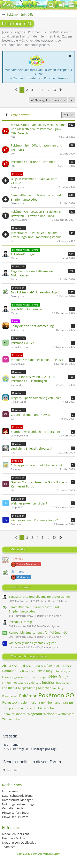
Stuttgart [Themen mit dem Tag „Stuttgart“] (32, 708)
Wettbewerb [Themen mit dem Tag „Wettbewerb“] (66, 714)
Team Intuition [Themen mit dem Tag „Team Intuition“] (12, 714)
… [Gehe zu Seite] (48, 90)
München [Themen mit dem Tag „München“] (45, 688)
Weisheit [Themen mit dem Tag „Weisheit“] (50, 714)
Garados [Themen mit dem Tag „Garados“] (23, 683)
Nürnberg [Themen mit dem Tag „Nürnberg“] (58, 688)
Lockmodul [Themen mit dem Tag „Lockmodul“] (10, 688)
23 (54, 90)
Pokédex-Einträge (21, 622)
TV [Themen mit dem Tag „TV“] (25, 714)
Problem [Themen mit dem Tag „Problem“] (24, 703)
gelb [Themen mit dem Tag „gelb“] (32, 683)
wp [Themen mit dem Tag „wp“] (20, 719)
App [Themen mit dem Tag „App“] (28, 666)
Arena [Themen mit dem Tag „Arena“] (36, 666)
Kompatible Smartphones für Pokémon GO (38, 632)
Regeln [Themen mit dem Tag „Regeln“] (41, 703)
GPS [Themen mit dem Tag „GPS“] (38, 683)
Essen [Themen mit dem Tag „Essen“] (27, 677)
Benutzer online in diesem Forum (32, 762)
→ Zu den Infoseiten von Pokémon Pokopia (39, 78)
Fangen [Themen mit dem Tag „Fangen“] (43, 677)
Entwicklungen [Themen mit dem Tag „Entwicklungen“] (62, 671)
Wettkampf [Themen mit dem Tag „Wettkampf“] (10, 719)
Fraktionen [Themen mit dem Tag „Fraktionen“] (10, 683)
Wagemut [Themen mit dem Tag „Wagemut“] (35, 714)
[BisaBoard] (9, 5)
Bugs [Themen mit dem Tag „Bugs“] (57, 666)
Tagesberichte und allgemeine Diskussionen (39, 597)
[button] (72, 5)
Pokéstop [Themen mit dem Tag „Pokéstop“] (10, 702)
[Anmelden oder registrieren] (61, 5)
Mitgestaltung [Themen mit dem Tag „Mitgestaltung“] (28, 688)
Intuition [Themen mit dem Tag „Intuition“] (49, 683)
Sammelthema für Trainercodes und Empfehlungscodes (34, 609)
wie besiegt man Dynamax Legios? (32, 643)
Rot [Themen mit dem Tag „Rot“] (71, 703)
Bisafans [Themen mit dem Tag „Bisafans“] (47, 666)
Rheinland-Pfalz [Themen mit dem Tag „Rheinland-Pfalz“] (57, 703)
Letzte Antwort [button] (20, 115)
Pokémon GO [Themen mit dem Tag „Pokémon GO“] (56, 695)
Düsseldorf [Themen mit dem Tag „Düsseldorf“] (28, 671)
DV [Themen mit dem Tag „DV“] (19, 671)
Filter (68, 115)
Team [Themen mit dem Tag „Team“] (53, 708)
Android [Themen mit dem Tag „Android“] (20, 666)
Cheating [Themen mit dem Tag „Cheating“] (67, 666)
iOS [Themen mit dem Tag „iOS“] (59, 683)
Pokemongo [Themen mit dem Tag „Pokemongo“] (10, 696)
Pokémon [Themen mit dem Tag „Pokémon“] (28, 696)
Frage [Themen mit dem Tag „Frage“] (63, 677)
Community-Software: (38, 854)
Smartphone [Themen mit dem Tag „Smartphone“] (9, 708)
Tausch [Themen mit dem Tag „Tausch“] (43, 708)
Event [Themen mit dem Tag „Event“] (35, 677)
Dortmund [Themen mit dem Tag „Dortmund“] (9, 671)
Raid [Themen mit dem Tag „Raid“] (33, 703)
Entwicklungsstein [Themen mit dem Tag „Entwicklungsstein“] (12, 677)
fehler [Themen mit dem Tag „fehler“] (53, 677)
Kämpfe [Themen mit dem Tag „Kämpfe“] (66, 683)
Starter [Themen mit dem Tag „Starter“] (21, 708)
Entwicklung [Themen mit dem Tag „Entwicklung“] (44, 671)
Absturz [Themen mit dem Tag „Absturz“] (8, 666)
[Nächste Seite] (61, 90)
